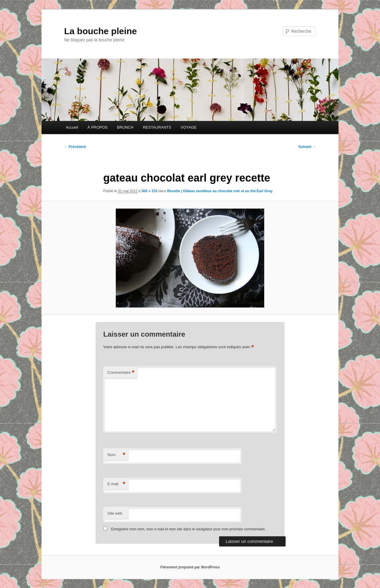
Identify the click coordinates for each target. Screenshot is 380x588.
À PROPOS (98, 127)
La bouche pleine (100, 31)
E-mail (116, 484)
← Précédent (75, 147)
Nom (116, 455)
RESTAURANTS (157, 127)
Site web (115, 513)
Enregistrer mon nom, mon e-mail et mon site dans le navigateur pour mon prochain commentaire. (188, 529)
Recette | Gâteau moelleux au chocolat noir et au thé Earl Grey (220, 191)
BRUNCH (125, 127)
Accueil (72, 127)
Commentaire (121, 373)
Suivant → (307, 147)
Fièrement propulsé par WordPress (190, 567)
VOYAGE (189, 127)
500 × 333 (150, 191)
